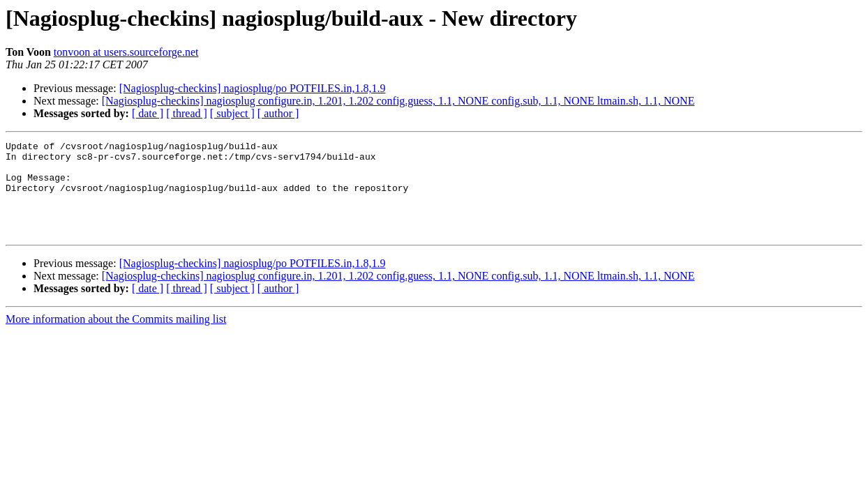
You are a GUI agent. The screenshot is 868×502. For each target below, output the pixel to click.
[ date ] (148, 113)
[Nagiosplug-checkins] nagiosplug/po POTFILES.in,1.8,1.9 (253, 88)
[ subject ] (232, 113)
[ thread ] (187, 113)
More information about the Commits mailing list (116, 338)
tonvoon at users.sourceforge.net (126, 52)
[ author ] (278, 113)
